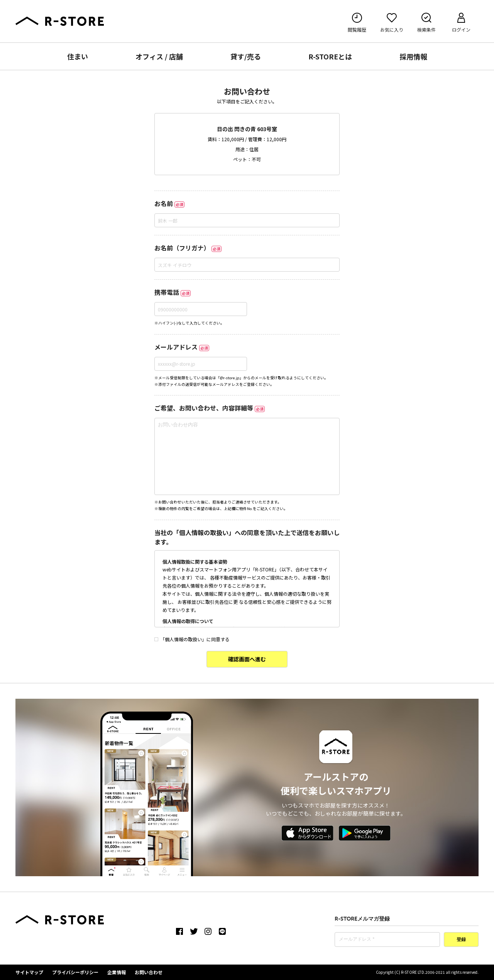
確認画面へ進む (247, 659)
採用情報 (413, 56)
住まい (78, 56)
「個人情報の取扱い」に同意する (192, 639)
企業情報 (117, 972)
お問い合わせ (149, 972)
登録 (461, 940)
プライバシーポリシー (75, 972)
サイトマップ (29, 972)
